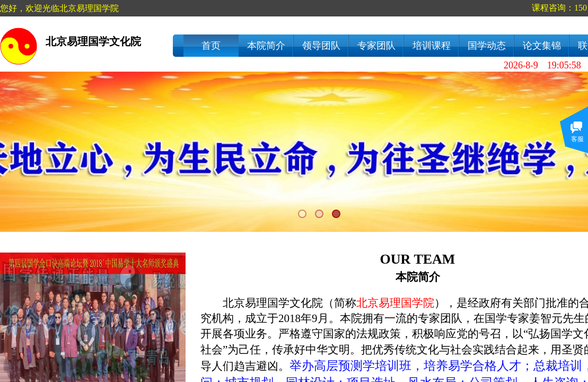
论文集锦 (542, 46)
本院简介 (266, 46)
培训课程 (432, 46)
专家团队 (376, 46)
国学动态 (487, 46)
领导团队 (321, 46)
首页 (211, 46)
